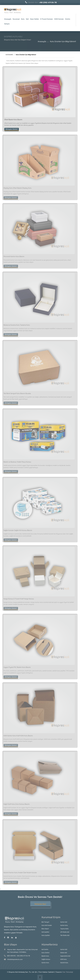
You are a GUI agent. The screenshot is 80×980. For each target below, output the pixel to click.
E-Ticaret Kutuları (47, 19)
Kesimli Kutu (64, 963)
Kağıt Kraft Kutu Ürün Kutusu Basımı (15, 804)
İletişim (7, 24)
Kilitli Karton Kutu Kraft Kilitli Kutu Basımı (17, 736)
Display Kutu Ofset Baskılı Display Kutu (16, 188)
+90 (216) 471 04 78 (23, 956)
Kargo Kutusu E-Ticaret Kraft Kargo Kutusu (18, 599)
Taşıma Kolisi (64, 929)
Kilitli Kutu (63, 959)
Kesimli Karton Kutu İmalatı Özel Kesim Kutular (19, 873)
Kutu (23, 19)
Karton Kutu (64, 925)
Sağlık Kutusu (46, 959)
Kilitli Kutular (59, 19)
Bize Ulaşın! (45, 929)
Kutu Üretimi (45, 953)
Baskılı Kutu (45, 956)
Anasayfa (8, 19)
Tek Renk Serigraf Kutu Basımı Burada (16, 393)
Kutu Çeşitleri (46, 935)
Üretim (68, 19)
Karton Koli (64, 922)
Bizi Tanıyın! (45, 922)
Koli (27, 19)
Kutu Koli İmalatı (47, 925)
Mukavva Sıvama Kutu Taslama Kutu (16, 325)
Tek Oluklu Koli (65, 935)
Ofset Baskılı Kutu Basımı (13, 120)
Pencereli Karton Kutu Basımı (13, 256)
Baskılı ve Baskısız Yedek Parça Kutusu (16, 462)
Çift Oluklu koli (65, 932)
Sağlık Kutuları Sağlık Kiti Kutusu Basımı (17, 530)
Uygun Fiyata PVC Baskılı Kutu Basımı (16, 667)
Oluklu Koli (64, 953)
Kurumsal (16, 19)
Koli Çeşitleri (45, 932)
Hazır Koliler (35, 19)
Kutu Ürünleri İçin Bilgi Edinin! (26, 55)
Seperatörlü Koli (65, 956)
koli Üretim (45, 949)
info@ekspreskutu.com (15, 959)
